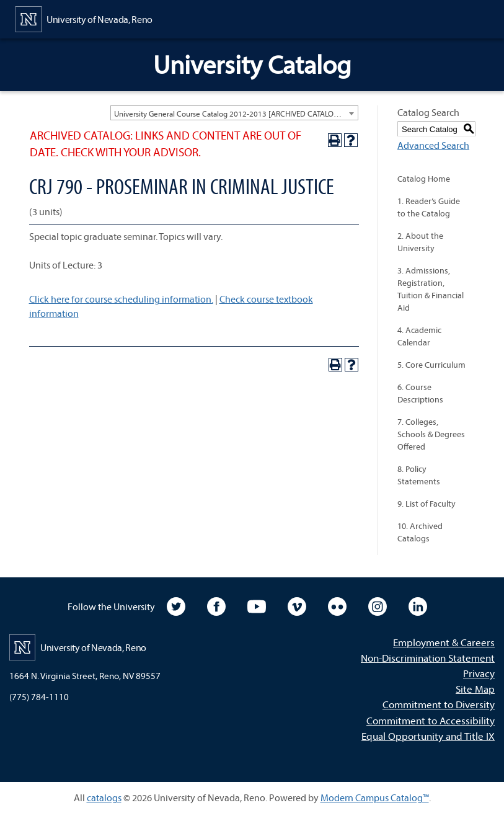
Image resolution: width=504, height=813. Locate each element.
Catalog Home (424, 179)
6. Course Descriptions (420, 393)
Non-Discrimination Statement (428, 658)
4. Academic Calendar (419, 336)
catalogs (104, 797)
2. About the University (420, 242)
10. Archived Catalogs (420, 532)
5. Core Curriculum (431, 365)
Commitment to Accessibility (431, 720)
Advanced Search (433, 145)
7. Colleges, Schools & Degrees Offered (431, 434)
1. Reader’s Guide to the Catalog (429, 207)
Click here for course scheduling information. (121, 299)
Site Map (475, 689)
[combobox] (234, 113)
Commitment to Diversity (439, 704)
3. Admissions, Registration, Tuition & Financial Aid (431, 289)
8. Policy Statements (419, 475)
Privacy (479, 673)
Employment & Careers (444, 642)
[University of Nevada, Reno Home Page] (84, 18)
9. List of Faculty (427, 504)
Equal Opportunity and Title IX (428, 736)
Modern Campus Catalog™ (375, 797)
